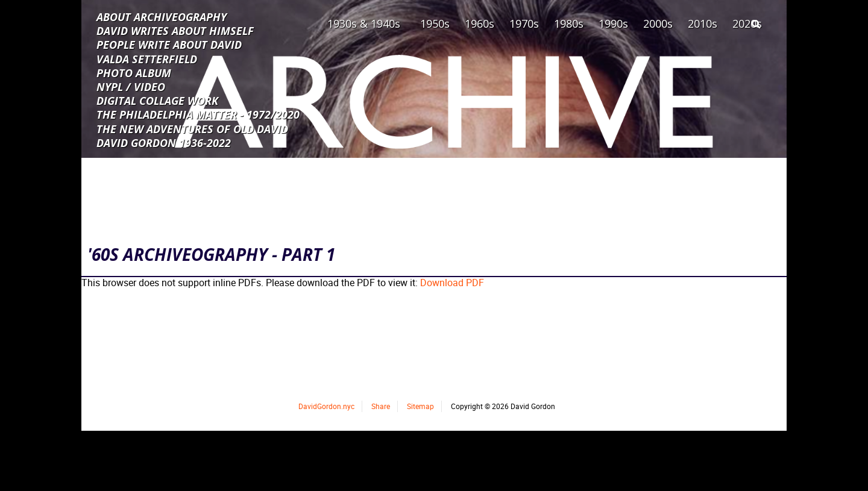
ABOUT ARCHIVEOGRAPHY (162, 16)
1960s (480, 23)
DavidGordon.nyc (326, 406)
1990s (613, 23)
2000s (658, 23)
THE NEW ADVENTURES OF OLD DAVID (192, 128)
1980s (569, 23)
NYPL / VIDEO (131, 86)
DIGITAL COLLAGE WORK (157, 100)
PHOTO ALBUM (134, 72)
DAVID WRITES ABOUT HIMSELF (175, 30)
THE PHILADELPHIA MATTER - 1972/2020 (198, 114)
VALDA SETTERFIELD (147, 58)
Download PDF (452, 283)
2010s (703, 23)
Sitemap (420, 406)
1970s (524, 23)
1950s (435, 23)
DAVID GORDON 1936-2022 (164, 142)
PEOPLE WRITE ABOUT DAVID (169, 44)
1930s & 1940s (364, 23)
